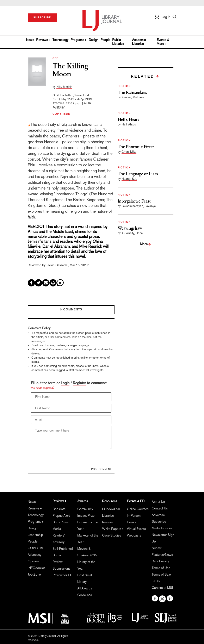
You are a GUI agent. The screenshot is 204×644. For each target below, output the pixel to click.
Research (109, 522)
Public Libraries (118, 42)
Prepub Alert (61, 516)
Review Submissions (61, 565)
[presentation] (62, 459)
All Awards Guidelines (85, 592)
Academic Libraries (139, 42)
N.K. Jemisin (64, 87)
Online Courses (138, 509)
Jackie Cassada (57, 265)
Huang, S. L (129, 179)
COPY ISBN (62, 114)
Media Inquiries (162, 528)
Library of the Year (86, 565)
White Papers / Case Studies (113, 532)
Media (57, 529)
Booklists (59, 509)
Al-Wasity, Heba (132, 233)
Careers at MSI (162, 588)
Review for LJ (62, 575)
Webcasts (134, 535)
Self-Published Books (63, 552)
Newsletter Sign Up (163, 538)
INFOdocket (36, 568)
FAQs (156, 581)
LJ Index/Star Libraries (111, 512)
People (105, 40)
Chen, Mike (129, 152)
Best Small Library (85, 578)
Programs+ (79, 40)
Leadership (35, 535)
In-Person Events (134, 519)
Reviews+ (43, 40)
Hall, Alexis (129, 124)
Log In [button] (162, 17)
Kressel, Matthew (133, 97)
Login (65, 383)
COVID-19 (35, 548)
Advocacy (35, 555)
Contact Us (160, 508)
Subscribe (159, 522)
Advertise (158, 515)
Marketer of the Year (88, 539)
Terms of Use (161, 568)
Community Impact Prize (86, 512)
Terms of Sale (161, 574)
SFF (55, 58)
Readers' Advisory (59, 539)
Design (94, 40)
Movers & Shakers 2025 (87, 552)
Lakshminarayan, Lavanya (139, 206)
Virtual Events (136, 529)
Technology (60, 40)
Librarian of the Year (88, 525)
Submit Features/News (162, 551)
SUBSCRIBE (42, 18)
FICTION (124, 86)
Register (79, 383)
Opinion (33, 561)
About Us (158, 502)
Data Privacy (160, 561)
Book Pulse (60, 522)
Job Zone (34, 574)
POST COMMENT (101, 469)
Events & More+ (163, 42)
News (30, 40)
